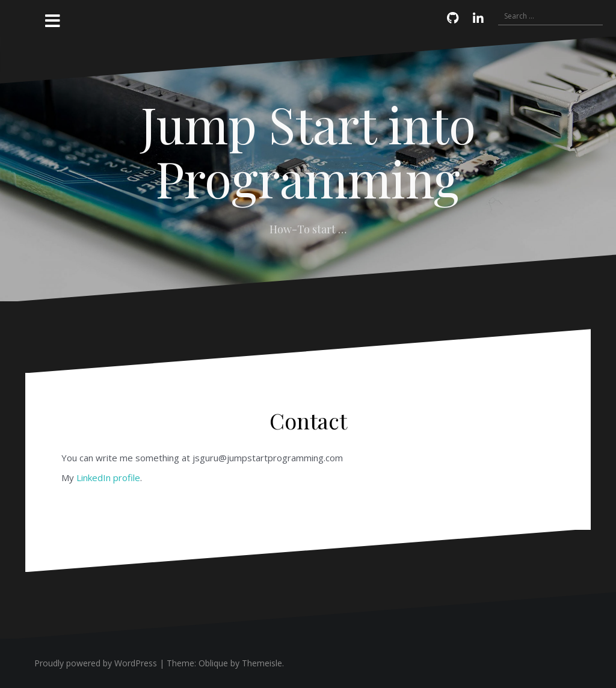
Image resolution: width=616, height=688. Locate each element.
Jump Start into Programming (308, 151)
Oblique (213, 663)
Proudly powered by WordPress (96, 663)
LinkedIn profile (108, 478)
